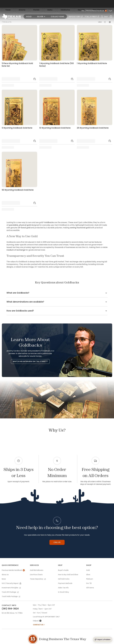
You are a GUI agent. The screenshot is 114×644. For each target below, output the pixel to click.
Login (110, 11)
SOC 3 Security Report (12, 583)
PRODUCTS (5, 22)
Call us (57, 542)
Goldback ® (26, 22)
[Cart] (111, 17)
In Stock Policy (64, 592)
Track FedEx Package (11, 596)
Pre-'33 (89, 583)
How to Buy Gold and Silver (68, 575)
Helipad (37, 621)
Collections (58, 17)
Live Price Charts (36, 575)
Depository (76, 17)
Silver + (41, 17)
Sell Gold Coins (64, 579)
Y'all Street (92, 17)
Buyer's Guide (63, 570)
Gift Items (90, 588)
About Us (5, 575)
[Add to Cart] (35, 79)
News (4, 579)
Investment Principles (11, 588)
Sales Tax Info (63, 588)
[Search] (102, 17)
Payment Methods (65, 583)
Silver (88, 575)
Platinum (90, 579)
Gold (29, 17)
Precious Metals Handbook (97, 11)
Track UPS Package (10, 592)
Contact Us (39, 625)
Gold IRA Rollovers (37, 570)
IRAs (83, 11)
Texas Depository (38, 579)
